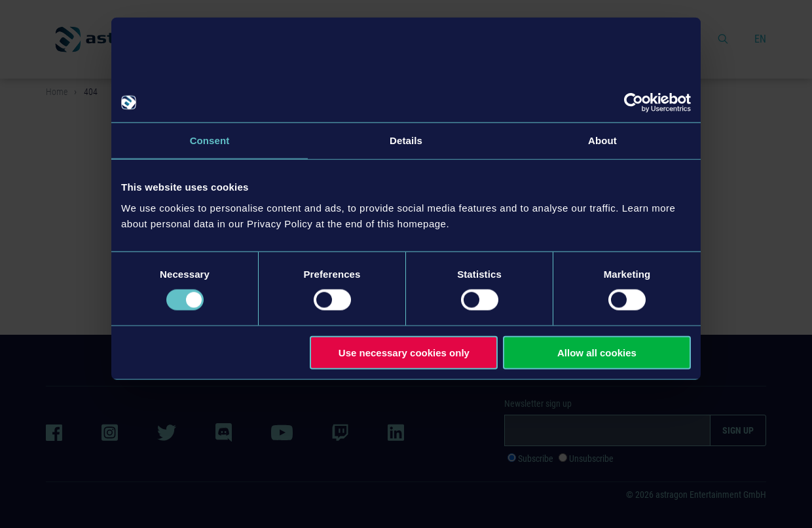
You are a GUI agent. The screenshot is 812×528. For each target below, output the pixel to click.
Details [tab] (406, 141)
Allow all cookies (597, 352)
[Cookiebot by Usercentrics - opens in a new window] (634, 103)
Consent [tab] (210, 141)
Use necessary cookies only (404, 352)
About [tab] (602, 141)
